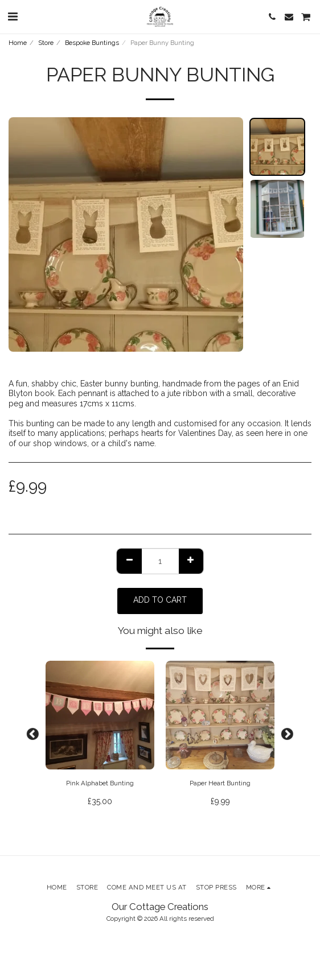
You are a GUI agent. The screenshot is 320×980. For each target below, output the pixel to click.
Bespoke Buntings (92, 43)
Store (46, 43)
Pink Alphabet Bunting (100, 783)
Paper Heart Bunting (220, 783)
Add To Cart (160, 600)
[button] (13, 17)
